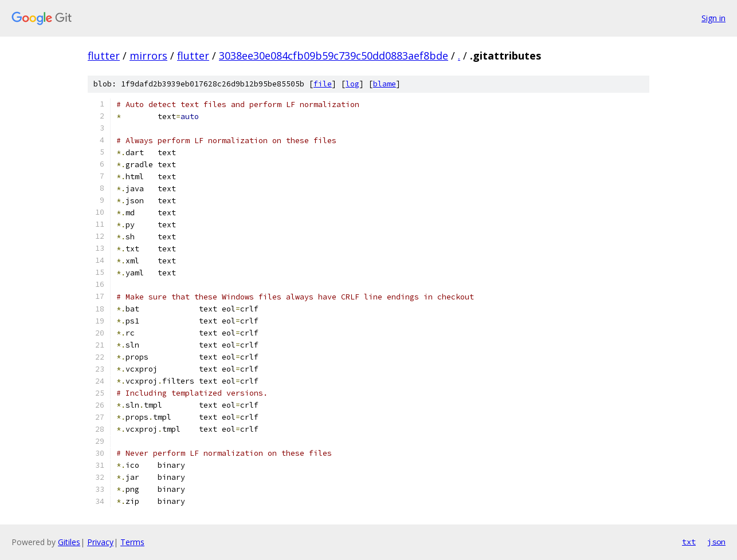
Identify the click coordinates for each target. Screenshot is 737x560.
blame (385, 84)
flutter (104, 56)
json (716, 542)
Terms (132, 542)
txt (689, 542)
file (323, 84)
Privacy (100, 542)
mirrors (148, 56)
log (352, 84)
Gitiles (69, 542)
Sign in (714, 18)
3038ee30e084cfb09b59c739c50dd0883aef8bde (334, 56)
